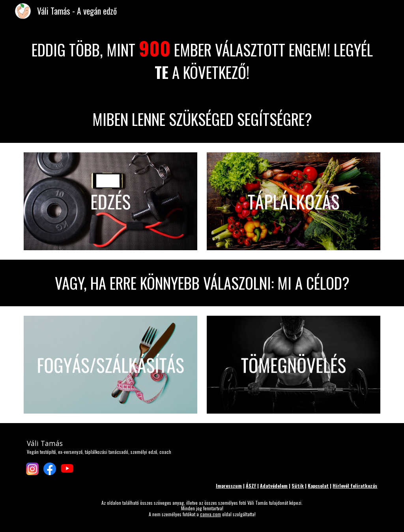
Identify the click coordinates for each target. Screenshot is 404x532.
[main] (202, 59)
